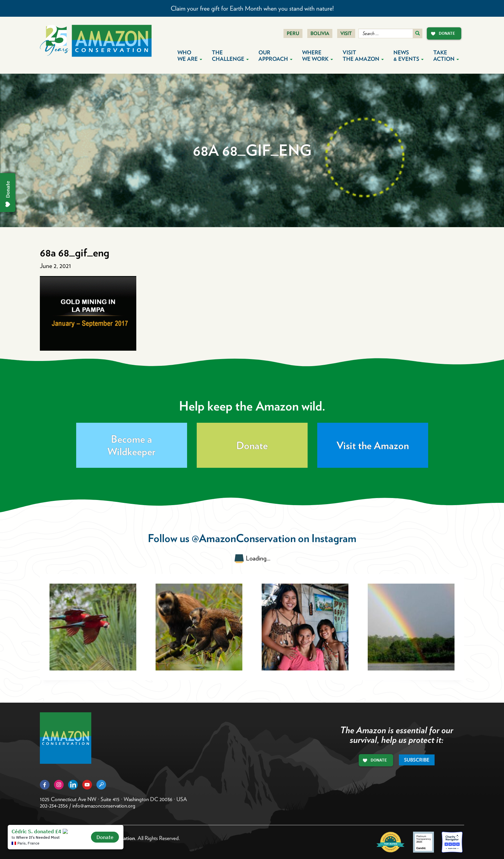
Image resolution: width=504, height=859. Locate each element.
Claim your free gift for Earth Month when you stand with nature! (252, 8)
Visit (346, 33)
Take (446, 56)
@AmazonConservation (244, 538)
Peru (293, 33)
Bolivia (320, 33)
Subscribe (417, 760)
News (409, 56)
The (230, 56)
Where (318, 56)
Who (190, 56)
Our (275, 56)
